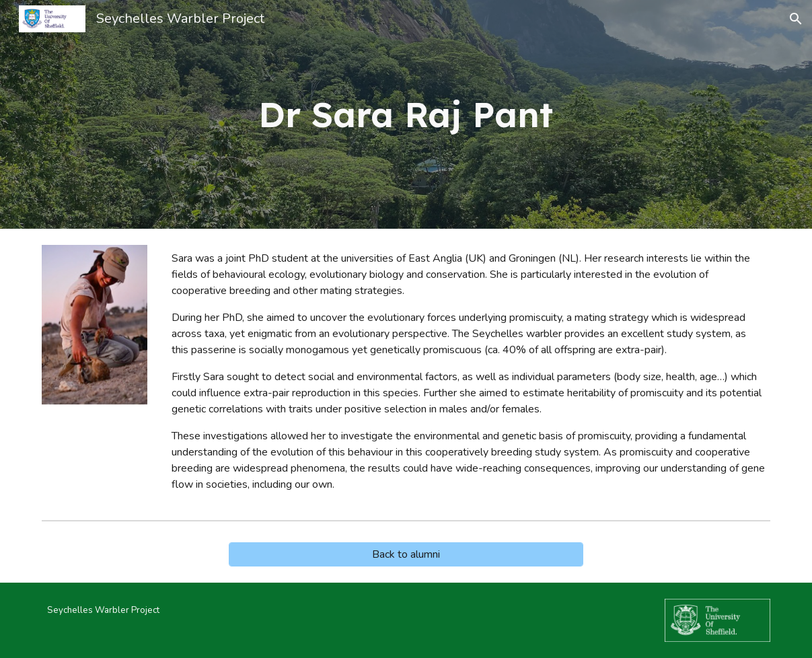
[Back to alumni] (406, 554)
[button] (796, 19)
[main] (406, 114)
